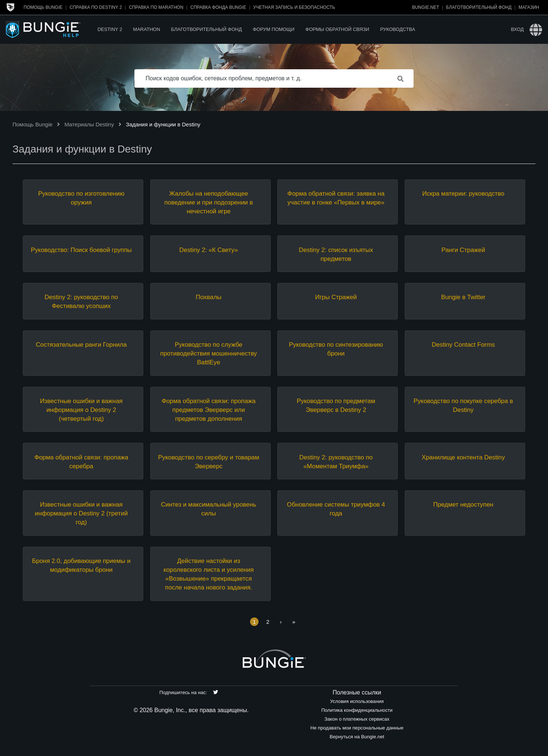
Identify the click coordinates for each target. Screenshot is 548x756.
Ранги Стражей (463, 250)
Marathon (146, 29)
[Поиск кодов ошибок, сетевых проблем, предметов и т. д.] (274, 78)
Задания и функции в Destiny (163, 124)
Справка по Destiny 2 (96, 7)
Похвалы (209, 297)
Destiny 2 (110, 29)
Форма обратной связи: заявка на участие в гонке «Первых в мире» (336, 198)
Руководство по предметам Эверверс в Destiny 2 (336, 405)
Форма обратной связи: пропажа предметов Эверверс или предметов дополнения (209, 410)
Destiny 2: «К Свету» (209, 250)
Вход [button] (517, 29)
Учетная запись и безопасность (294, 7)
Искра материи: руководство (463, 194)
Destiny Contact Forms (463, 345)
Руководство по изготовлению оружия (81, 198)
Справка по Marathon (156, 7)
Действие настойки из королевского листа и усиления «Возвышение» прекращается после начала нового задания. (209, 574)
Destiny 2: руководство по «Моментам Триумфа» (336, 462)
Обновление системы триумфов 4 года (336, 509)
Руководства (398, 29)
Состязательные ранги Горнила (81, 345)
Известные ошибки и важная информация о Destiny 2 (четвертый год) (81, 410)
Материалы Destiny (89, 124)
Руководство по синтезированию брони (336, 349)
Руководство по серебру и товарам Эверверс (208, 462)
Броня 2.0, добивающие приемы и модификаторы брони (81, 565)
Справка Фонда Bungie (218, 7)
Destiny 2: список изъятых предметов (336, 254)
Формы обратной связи (337, 29)
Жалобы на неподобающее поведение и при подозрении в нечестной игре (208, 202)
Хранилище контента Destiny (463, 457)
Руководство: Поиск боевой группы (81, 250)
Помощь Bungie (43, 7)
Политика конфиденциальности (357, 710)
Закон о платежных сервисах (357, 719)
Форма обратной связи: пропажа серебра (81, 462)
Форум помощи (273, 29)
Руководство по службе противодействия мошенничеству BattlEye (209, 353)
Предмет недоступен (463, 505)
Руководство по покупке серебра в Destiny (463, 405)
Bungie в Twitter (463, 297)
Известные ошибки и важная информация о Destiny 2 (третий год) (81, 513)
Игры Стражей (336, 297)
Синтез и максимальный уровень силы (209, 509)
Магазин (529, 7)
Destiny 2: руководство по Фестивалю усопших (81, 302)
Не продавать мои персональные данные (357, 728)
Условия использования (357, 701)
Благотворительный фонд (479, 7)
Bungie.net (426, 7)
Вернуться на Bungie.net (357, 737)
